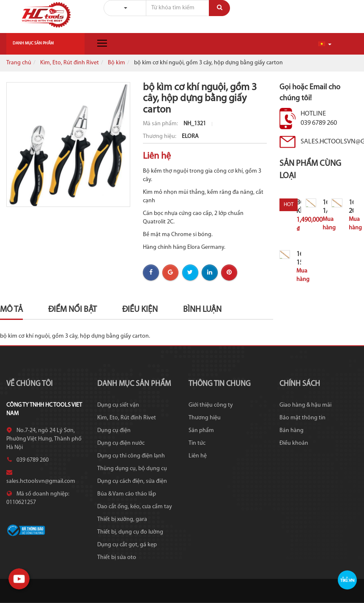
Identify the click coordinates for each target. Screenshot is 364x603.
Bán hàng (291, 431)
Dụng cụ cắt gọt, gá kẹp (127, 545)
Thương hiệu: (160, 136)
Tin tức (197, 443)
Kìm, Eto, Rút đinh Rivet (70, 63)
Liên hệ (198, 456)
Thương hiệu (205, 418)
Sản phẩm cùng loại (310, 170)
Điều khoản (294, 443)
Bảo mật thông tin (302, 418)
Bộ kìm (116, 63)
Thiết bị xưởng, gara (122, 519)
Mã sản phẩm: (161, 124)
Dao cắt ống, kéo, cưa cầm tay (135, 507)
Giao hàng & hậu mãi (305, 405)
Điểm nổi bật (73, 310)
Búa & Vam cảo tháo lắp (127, 494)
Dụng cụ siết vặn (118, 405)
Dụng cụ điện (114, 431)
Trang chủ (19, 63)
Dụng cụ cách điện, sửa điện (132, 481)
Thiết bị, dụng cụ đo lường (130, 532)
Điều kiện (140, 310)
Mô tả (11, 310)
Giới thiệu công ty (211, 405)
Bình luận (202, 310)
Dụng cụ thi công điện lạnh (131, 456)
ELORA (190, 136)
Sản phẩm (201, 431)
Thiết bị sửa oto (117, 558)
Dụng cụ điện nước (121, 443)
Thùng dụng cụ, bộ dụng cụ (132, 469)
